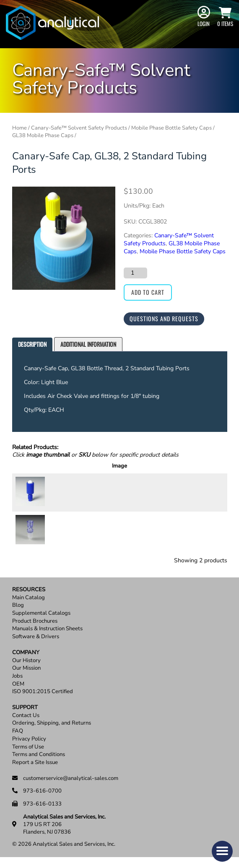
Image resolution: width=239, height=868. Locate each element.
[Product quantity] (135, 273)
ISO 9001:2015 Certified (43, 702)
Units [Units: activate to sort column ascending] (132, 466)
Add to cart (148, 292)
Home (19, 128)
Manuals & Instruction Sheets (47, 639)
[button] (222, 851)
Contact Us (26, 726)
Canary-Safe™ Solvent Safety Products (79, 128)
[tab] (32, 344)
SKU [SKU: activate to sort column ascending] (65, 466)
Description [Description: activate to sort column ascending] (101, 466)
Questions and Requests (164, 318)
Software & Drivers (36, 647)
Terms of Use (28, 757)
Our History (26, 671)
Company (26, 663)
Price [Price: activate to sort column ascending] (157, 466)
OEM (18, 694)
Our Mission (26, 679)
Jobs (17, 686)
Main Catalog (29, 608)
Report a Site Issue (35, 773)
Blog (18, 616)
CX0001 (64, 495)
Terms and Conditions (39, 765)
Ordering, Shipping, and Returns (52, 734)
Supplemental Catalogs (41, 623)
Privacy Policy (29, 749)
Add (209, 495)
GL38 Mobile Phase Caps (43, 135)
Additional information (88, 344)
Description (32, 344)
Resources (29, 600)
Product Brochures (35, 631)
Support (25, 718)
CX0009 (64, 538)
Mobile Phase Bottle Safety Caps (171, 128)
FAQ (18, 742)
